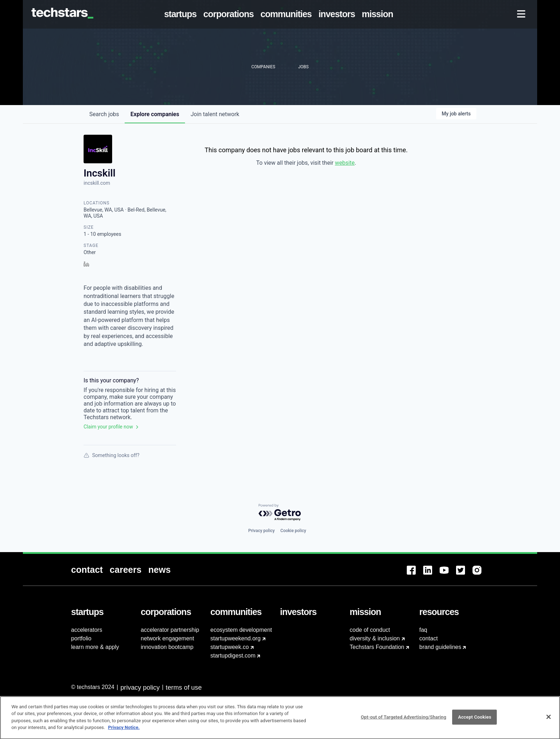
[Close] (549, 720)
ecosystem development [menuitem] (241, 630)
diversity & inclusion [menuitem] (375, 638)
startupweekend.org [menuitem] (236, 638)
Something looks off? (111, 455)
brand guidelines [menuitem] (440, 647)
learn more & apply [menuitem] (95, 647)
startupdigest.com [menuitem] (233, 656)
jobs (104, 114)
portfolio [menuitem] (81, 638)
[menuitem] (182, 14)
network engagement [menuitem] (167, 638)
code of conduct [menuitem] (370, 630)
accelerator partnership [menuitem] (170, 630)
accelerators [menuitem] (87, 630)
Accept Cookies (474, 721)
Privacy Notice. (124, 731)
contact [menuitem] (429, 638)
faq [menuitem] (423, 630)
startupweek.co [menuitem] (230, 647)
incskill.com (97, 183)
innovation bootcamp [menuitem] (167, 647)
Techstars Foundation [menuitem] (377, 647)
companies (155, 114)
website (345, 163)
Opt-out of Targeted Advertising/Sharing (403, 721)
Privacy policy (261, 531)
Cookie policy (293, 531)
